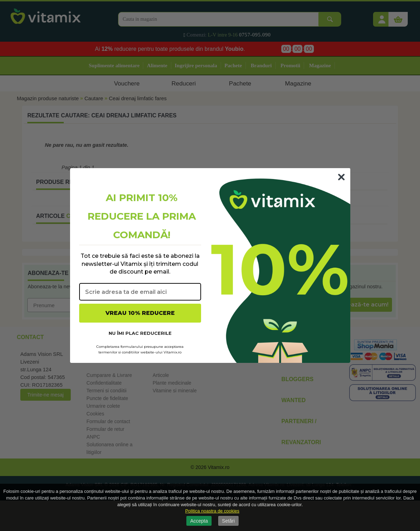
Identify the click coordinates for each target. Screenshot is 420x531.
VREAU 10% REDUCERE (140, 313)
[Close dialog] (341, 177)
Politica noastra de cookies (212, 511)
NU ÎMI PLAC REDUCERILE (140, 333)
